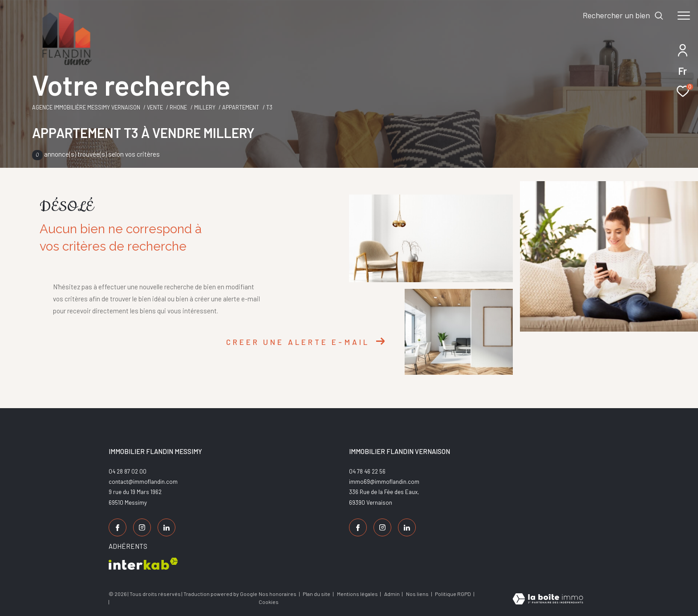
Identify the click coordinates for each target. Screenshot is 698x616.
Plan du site (317, 594)
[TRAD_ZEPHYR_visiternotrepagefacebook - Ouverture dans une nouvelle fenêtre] (118, 527)
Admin (392, 594)
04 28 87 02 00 (128, 471)
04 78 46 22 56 (367, 471)
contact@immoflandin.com (143, 482)
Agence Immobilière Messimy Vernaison (86, 107)
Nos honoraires (278, 594)
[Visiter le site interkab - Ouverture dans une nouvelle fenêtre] (143, 564)
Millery (205, 107)
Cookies (269, 602)
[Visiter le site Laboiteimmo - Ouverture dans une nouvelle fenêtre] (548, 600)
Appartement (241, 107)
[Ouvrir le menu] (684, 16)
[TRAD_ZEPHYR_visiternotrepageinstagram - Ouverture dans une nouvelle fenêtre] (142, 527)
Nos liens (418, 594)
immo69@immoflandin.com (384, 482)
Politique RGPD (453, 594)
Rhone (178, 107)
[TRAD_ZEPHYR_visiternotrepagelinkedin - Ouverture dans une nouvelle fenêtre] (166, 527)
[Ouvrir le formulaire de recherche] (623, 16)
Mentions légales (358, 594)
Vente (155, 107)
